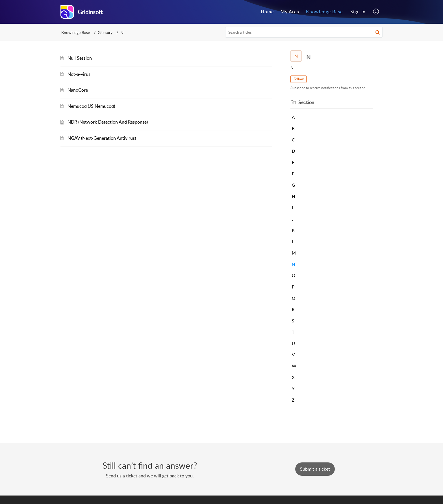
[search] (304, 32)
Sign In (358, 12)
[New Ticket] (315, 469)
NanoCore (78, 90)
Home (267, 12)
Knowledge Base (324, 12)
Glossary (105, 32)
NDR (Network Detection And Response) (108, 122)
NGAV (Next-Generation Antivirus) (102, 138)
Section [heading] (306, 102)
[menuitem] (267, 12)
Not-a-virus (79, 74)
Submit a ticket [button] (315, 469)
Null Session (80, 58)
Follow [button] (298, 79)
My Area (290, 12)
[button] (376, 12)
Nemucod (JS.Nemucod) (91, 106)
